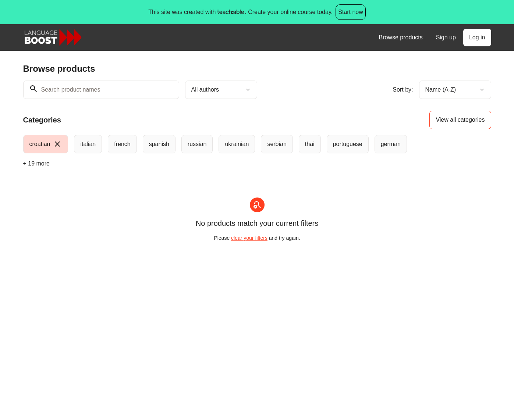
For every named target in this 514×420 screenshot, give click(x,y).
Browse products (400, 37)
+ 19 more (36, 163)
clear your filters (249, 238)
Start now (351, 12)
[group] (227, 144)
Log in (477, 37)
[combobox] (221, 90)
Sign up (446, 37)
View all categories (460, 120)
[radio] (46, 144)
